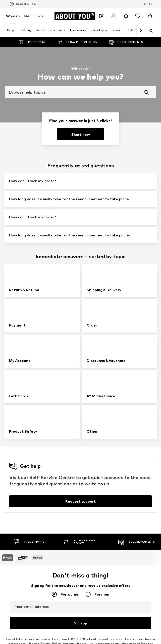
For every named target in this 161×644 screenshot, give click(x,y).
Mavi (85, 597)
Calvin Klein (15, 575)
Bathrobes (14, 510)
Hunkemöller (15, 568)
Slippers (12, 481)
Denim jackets (17, 474)
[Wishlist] (138, 16)
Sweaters (89, 510)
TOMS (11, 590)
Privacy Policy (50, 398)
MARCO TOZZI (92, 568)
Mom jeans (89, 496)
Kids (39, 16)
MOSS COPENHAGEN (97, 582)
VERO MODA (16, 597)
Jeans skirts (15, 503)
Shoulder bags (92, 518)
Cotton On (14, 561)
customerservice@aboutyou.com (90, 403)
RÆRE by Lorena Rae (22, 553)
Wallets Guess (92, 481)
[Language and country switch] (148, 4)
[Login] (114, 16)
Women (13, 16)
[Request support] (80, 256)
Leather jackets (18, 496)
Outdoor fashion (19, 489)
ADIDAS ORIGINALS (21, 604)
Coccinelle (89, 546)
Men (28, 16)
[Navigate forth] (141, 31)
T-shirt (11, 518)
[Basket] (150, 16)
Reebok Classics (93, 604)
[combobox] (80, 92)
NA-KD (86, 539)
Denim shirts (91, 489)
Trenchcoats (91, 503)
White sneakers (93, 459)
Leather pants (92, 452)
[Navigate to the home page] (75, 16)
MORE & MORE (92, 590)
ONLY (10, 539)
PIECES (87, 553)
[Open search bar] (149, 31)
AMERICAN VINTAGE (22, 582)
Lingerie (87, 474)
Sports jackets (17, 452)
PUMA (86, 575)
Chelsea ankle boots (97, 467)
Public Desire (91, 561)
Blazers (12, 459)
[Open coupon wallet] (102, 16)
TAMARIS (13, 546)
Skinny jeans (15, 467)
